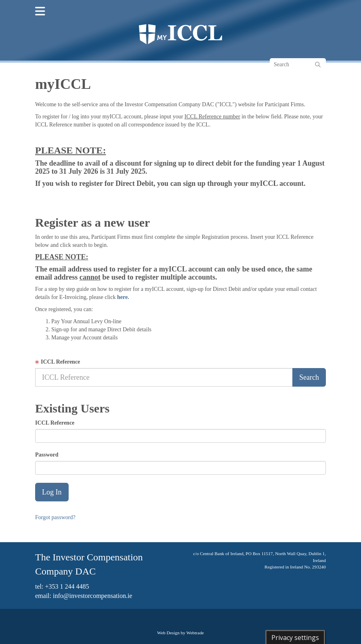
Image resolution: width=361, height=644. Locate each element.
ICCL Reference (60, 362)
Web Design (168, 633)
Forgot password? (55, 517)
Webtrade (195, 633)
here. (123, 297)
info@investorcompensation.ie (92, 596)
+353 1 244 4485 (67, 586)
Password (47, 455)
